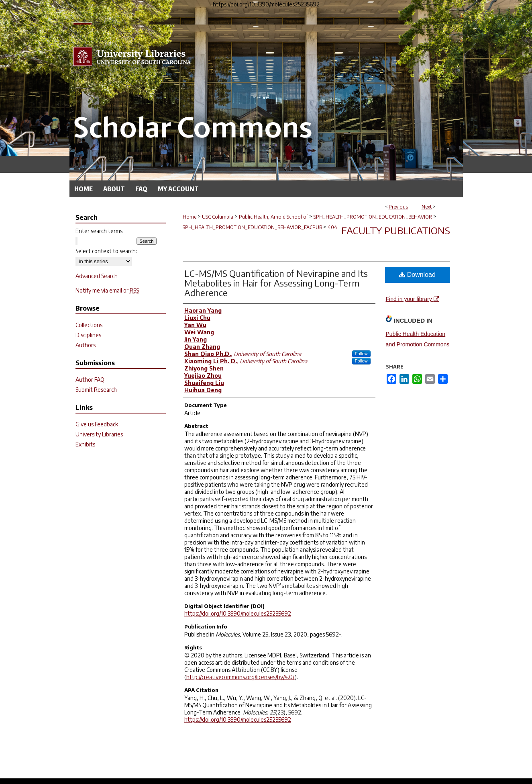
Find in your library (413, 299)
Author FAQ (90, 380)
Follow (361, 354)
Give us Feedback (97, 424)
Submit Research (96, 390)
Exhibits (85, 444)
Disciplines (88, 335)
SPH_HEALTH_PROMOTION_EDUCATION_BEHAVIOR (373, 217)
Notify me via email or (107, 290)
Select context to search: (106, 251)
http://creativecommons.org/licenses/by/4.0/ (241, 677)
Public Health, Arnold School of (273, 217)
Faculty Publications (396, 230)
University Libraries (99, 434)
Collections (89, 325)
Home (190, 217)
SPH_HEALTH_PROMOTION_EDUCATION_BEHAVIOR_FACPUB (252, 227)
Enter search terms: (100, 231)
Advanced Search (97, 276)
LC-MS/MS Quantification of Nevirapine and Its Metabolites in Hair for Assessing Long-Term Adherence (276, 283)
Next (427, 207)
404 (332, 227)
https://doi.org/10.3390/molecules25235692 (238, 613)
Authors (86, 345)
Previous (398, 207)
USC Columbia (218, 217)
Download (417, 275)
